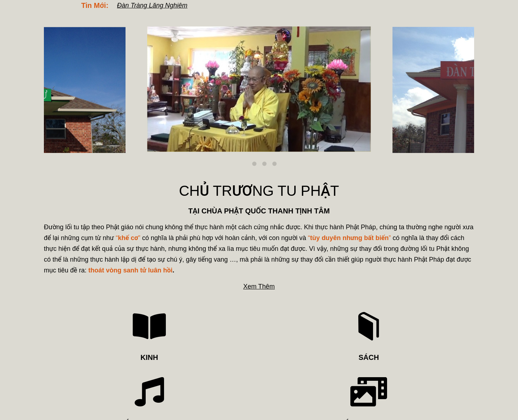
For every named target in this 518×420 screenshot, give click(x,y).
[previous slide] (53, 89)
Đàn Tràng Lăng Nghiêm (152, 5)
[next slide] (465, 89)
